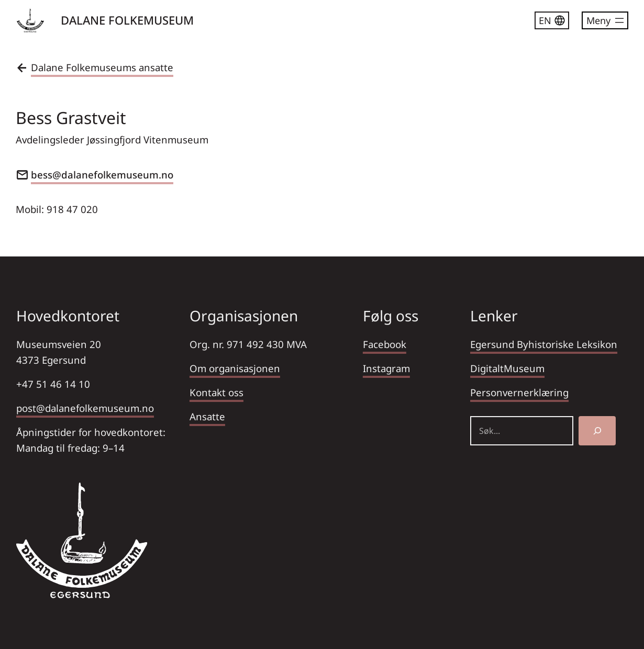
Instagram (386, 368)
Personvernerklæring (519, 392)
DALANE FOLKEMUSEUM (127, 20)
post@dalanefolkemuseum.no (85, 408)
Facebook (385, 344)
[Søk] (597, 431)
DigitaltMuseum (507, 368)
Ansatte (207, 416)
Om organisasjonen (235, 368)
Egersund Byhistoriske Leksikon (544, 344)
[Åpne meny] (605, 20)
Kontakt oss (216, 392)
